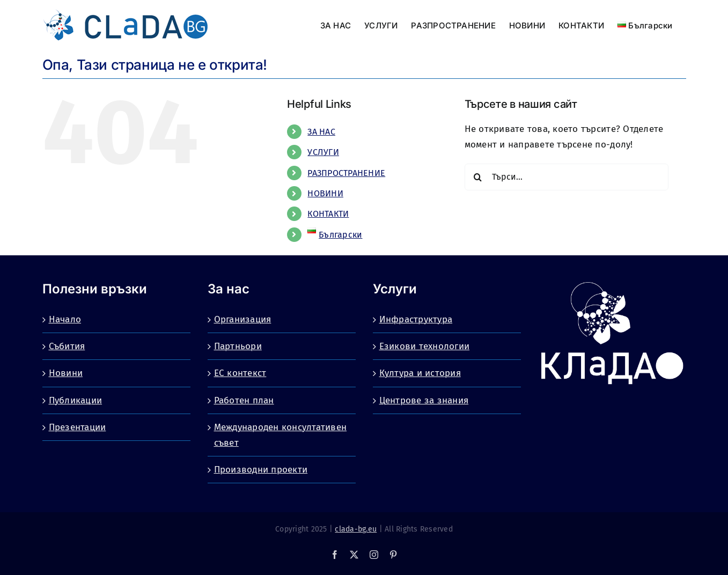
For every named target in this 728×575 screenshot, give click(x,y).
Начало (65, 319)
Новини (66, 373)
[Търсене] (478, 177)
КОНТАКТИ (328, 214)
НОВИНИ (325, 193)
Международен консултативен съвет (281, 435)
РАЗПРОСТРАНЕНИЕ (346, 173)
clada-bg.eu (356, 529)
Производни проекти (261, 470)
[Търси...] (567, 177)
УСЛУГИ (323, 152)
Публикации (76, 400)
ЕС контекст (240, 373)
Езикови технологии (425, 346)
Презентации (78, 427)
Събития (67, 346)
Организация (243, 319)
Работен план (244, 400)
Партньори (238, 346)
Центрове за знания (424, 400)
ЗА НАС (321, 132)
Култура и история (420, 373)
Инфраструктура (416, 319)
